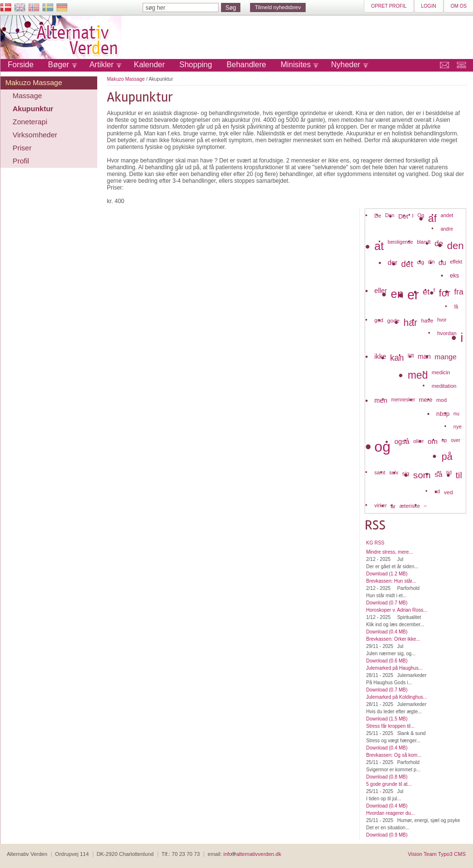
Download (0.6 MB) (387, 661)
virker (381, 505)
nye (458, 427)
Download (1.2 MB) (387, 574)
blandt (424, 242)
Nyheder (345, 65)
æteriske (410, 506)
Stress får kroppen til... (390, 726)
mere (426, 400)
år (393, 506)
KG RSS (375, 543)
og (382, 447)
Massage (27, 96)
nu (457, 413)
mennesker (403, 400)
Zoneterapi (30, 122)
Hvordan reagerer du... (391, 813)
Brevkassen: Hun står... (391, 581)
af (432, 219)
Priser (22, 148)
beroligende (400, 242)
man (424, 357)
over (455, 440)
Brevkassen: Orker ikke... (393, 639)
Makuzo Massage (34, 82)
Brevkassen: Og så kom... (394, 755)
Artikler (102, 65)
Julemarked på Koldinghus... (397, 697)
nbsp (443, 414)
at (379, 246)
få (456, 307)
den (455, 245)
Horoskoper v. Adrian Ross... (397, 610)
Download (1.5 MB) (387, 719)
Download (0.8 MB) (387, 777)
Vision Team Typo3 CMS (437, 854)
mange (446, 357)
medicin (441, 372)
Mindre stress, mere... (390, 552)
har (410, 323)
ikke (380, 357)
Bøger (59, 65)
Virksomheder (35, 135)
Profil (21, 161)
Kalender (149, 65)
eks (454, 276)
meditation (444, 386)
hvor (442, 320)
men (381, 401)
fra (459, 292)
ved (449, 492)
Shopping (196, 65)
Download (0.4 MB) (387, 632)
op (444, 440)
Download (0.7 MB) (387, 603)
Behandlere (246, 65)
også (402, 441)
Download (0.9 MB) (387, 835)
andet (447, 215)
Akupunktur (33, 109)
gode (394, 320)
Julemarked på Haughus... (394, 668)
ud (437, 492)
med (418, 375)
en (397, 294)
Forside (21, 65)
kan (397, 358)
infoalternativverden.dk (252, 854)
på (447, 456)
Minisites (296, 65)
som (422, 475)
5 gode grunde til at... (389, 784)
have (427, 320)
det (407, 264)
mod (442, 400)
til (459, 475)
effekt (456, 262)
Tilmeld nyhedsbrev (278, 7)
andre (447, 229)
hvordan (447, 333)
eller (381, 291)
